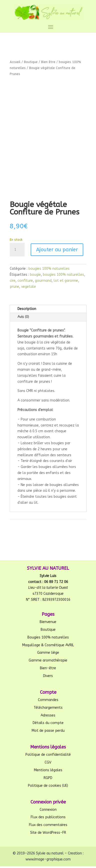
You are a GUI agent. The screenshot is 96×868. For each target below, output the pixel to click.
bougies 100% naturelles (49, 269)
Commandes (48, 700)
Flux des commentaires (48, 825)
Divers (48, 676)
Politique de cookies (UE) (48, 786)
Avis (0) (23, 317)
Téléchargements (48, 708)
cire (13, 281)
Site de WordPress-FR (48, 833)
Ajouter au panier (57, 250)
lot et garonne (66, 281)
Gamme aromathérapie (48, 660)
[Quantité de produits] (17, 250)
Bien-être (48, 668)
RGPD (48, 778)
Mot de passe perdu (48, 731)
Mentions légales (48, 770)
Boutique (31, 62)
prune (14, 287)
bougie (35, 275)
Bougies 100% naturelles (48, 637)
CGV (48, 762)
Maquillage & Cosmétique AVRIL (48, 645)
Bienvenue (48, 622)
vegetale (29, 287)
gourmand (43, 281)
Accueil (15, 62)
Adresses (48, 715)
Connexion (48, 810)
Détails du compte (48, 723)
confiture (25, 281)
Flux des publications (48, 817)
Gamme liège (48, 653)
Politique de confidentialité (48, 755)
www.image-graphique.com (48, 859)
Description (27, 309)
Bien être (48, 62)
